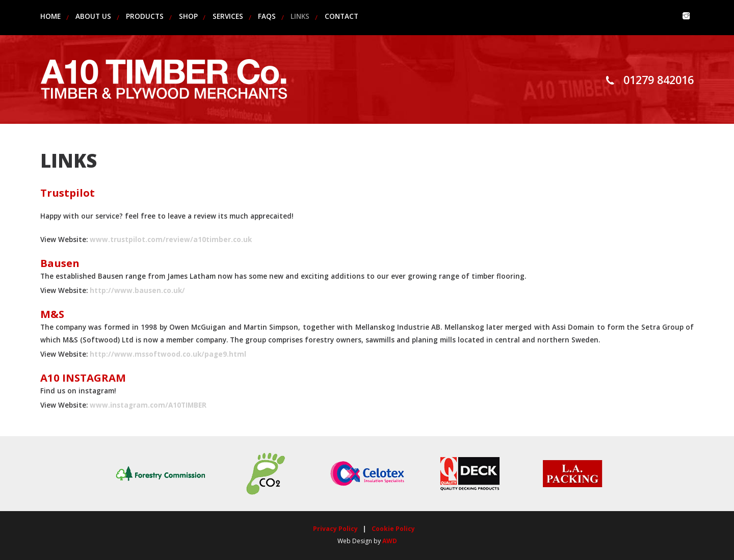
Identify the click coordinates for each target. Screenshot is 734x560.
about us (93, 16)
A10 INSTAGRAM (83, 378)
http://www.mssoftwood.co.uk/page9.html (168, 354)
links (300, 16)
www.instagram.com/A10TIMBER (148, 405)
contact (342, 16)
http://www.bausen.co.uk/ (137, 290)
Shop (188, 16)
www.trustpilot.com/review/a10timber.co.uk (171, 239)
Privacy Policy (335, 529)
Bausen (60, 263)
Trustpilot (68, 193)
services (228, 16)
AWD (390, 541)
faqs (267, 16)
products (145, 16)
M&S (52, 314)
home (50, 16)
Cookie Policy (393, 529)
